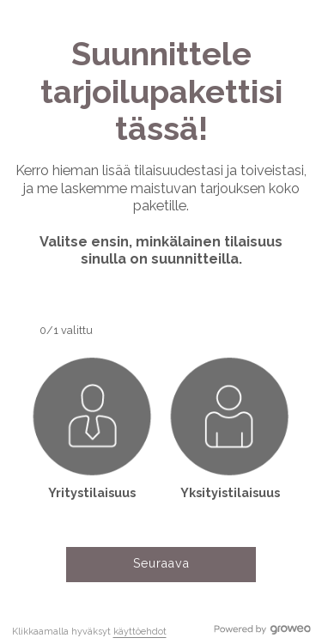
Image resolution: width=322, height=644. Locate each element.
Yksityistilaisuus (230, 492)
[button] (91, 427)
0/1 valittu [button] (66, 330)
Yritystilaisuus (92, 492)
